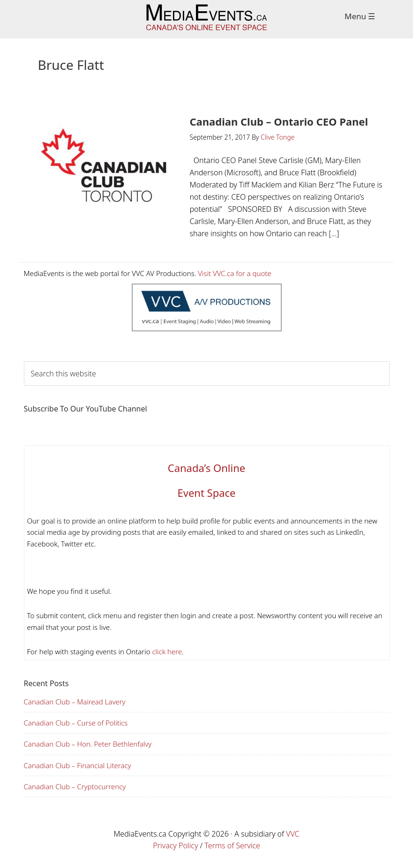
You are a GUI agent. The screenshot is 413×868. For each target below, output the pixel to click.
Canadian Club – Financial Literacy (78, 765)
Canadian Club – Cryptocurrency (75, 786)
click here (166, 651)
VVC (293, 834)
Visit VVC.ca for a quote (234, 273)
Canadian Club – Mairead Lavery (75, 702)
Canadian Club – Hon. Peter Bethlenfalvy (88, 744)
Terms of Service (232, 846)
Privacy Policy (175, 846)
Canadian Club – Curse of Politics (76, 723)
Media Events (206, 19)
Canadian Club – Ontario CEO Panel (279, 121)
